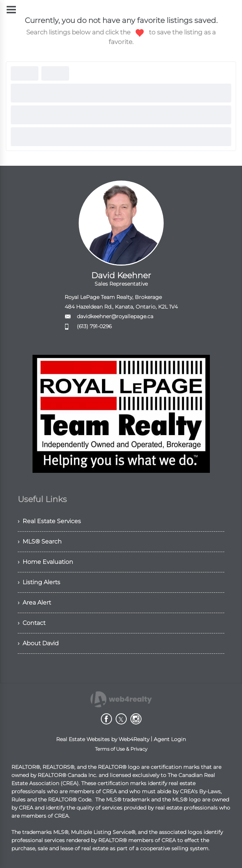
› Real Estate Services (49, 521)
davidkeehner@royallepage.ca (115, 316)
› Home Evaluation (45, 562)
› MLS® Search (40, 541)
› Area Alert (34, 603)
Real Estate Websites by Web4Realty (103, 739)
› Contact (32, 623)
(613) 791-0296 (94, 326)
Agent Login (170, 739)
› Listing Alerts (39, 582)
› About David (38, 643)
